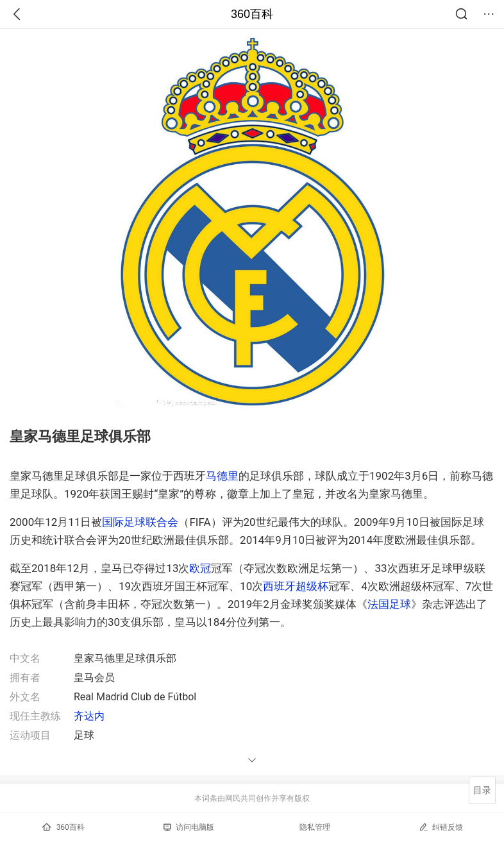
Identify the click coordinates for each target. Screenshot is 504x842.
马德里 (222, 476)
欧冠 (200, 568)
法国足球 (389, 604)
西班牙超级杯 (296, 586)
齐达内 (89, 716)
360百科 (252, 14)
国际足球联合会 (140, 522)
